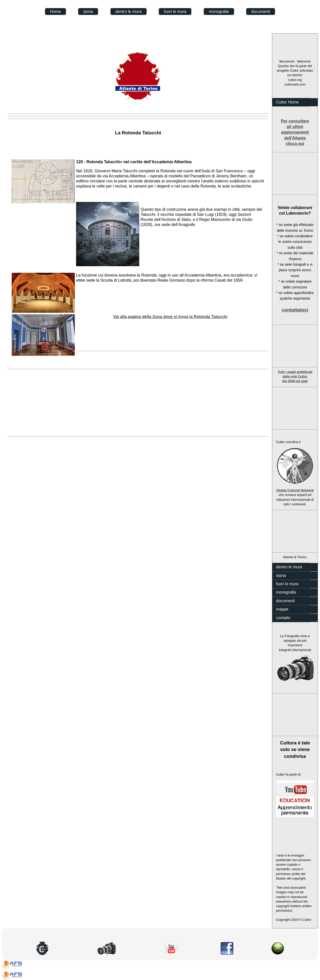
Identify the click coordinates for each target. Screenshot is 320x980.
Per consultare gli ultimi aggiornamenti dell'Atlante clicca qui (295, 132)
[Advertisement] (295, 174)
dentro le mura (129, 12)
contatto (283, 618)
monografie (219, 12)
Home (55, 12)
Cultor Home (287, 102)
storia (88, 12)
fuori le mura (175, 12)
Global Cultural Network (295, 490)
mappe (282, 609)
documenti (261, 12)
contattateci (295, 310)
